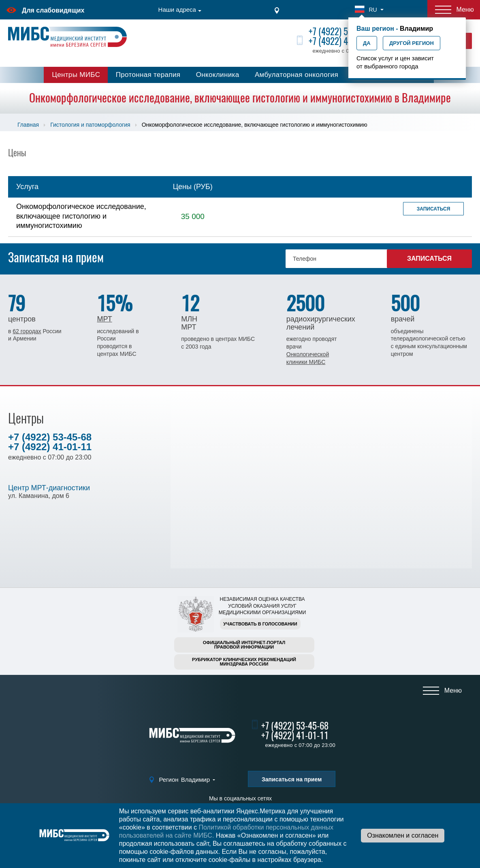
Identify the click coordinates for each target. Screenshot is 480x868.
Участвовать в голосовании (260, 624)
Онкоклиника (218, 75)
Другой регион (412, 43)
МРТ (104, 319)
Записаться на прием (292, 779)
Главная (28, 125)
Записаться (434, 209)
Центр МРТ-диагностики (49, 488)
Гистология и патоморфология (90, 125)
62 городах (27, 331)
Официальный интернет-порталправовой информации (244, 645)
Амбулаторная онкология (297, 75)
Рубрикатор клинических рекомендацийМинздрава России (244, 662)
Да (367, 43)
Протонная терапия (148, 75)
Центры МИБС (76, 75)
